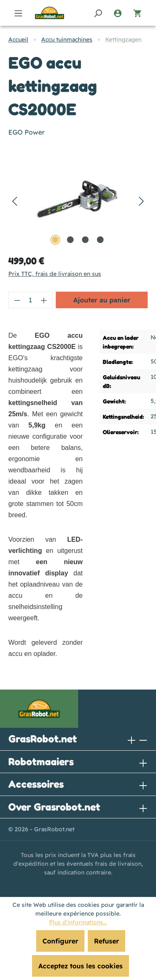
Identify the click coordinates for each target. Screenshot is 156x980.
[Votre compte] (118, 13)
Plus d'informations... (78, 922)
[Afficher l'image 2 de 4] (70, 240)
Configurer (60, 941)
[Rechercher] (98, 13)
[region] (78, 200)
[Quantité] (31, 300)
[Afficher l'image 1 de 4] (55, 240)
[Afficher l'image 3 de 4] (85, 240)
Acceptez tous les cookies (80, 966)
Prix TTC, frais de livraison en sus (55, 274)
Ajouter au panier (102, 300)
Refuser (106, 941)
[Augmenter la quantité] (44, 300)
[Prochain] (141, 200)
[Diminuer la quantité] (17, 300)
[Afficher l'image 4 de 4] (100, 240)
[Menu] (18, 13)
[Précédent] (15, 200)
